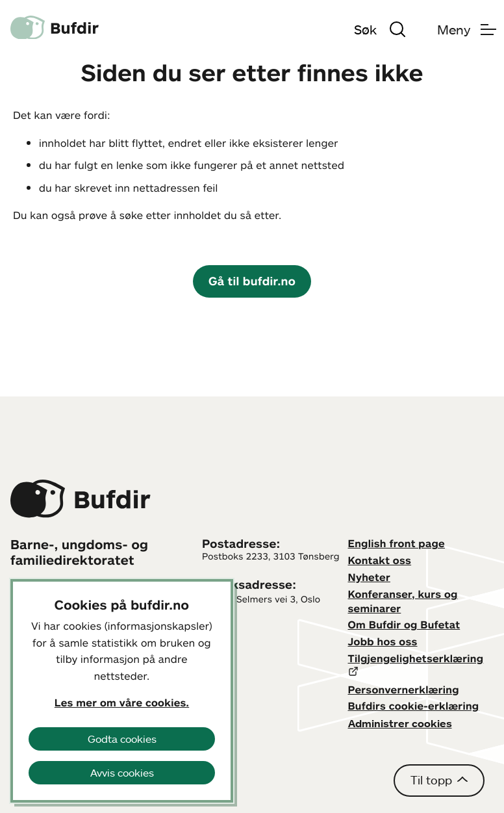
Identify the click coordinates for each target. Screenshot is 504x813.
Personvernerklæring (404, 690)
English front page (397, 543)
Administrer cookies (400, 723)
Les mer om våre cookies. (122, 703)
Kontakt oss (380, 560)
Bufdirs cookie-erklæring (414, 706)
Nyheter (369, 577)
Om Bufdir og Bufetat (404, 625)
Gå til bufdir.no (252, 281)
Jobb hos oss (383, 641)
